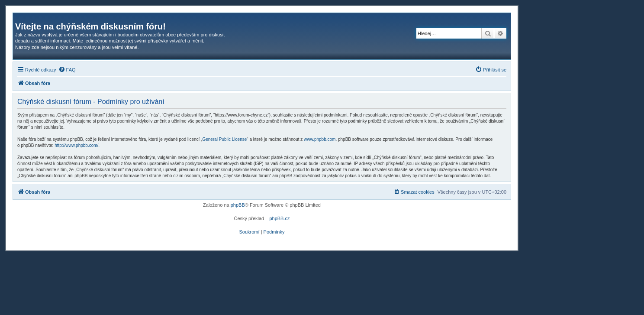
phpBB (238, 205)
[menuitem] (67, 70)
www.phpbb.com (320, 139)
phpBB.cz (279, 218)
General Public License (224, 139)
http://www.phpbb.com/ (76, 145)
